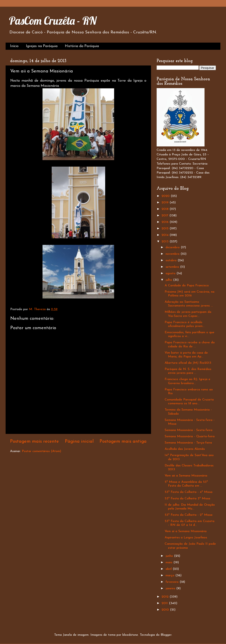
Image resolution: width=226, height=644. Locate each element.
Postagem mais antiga (123, 442)
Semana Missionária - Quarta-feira (190, 436)
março (171, 575)
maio (169, 562)
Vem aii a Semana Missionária (186, 476)
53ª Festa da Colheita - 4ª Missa (189, 492)
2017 (165, 216)
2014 (166, 235)
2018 (166, 209)
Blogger (166, 635)
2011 (165, 603)
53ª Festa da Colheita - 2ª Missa (189, 515)
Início (14, 46)
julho (169, 280)
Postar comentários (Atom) (42, 451)
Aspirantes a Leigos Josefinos (186, 538)
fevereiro (173, 582)
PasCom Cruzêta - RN (53, 21)
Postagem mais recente (34, 442)
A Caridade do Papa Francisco (187, 286)
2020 (166, 196)
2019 (166, 203)
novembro (173, 254)
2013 (166, 242)
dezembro (173, 247)
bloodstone (130, 635)
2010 (166, 610)
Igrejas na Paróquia (42, 46)
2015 (166, 229)
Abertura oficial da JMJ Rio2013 (188, 363)
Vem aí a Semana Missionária (186, 531)
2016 (166, 222)
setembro (173, 267)
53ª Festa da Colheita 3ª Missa (187, 499)
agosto (171, 273)
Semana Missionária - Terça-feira (188, 443)
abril (169, 569)
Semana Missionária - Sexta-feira (189, 430)
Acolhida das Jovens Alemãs (185, 449)
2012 (166, 597)
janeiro (171, 589)
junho (170, 556)
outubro (172, 260)
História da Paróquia (82, 46)
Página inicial (79, 442)
